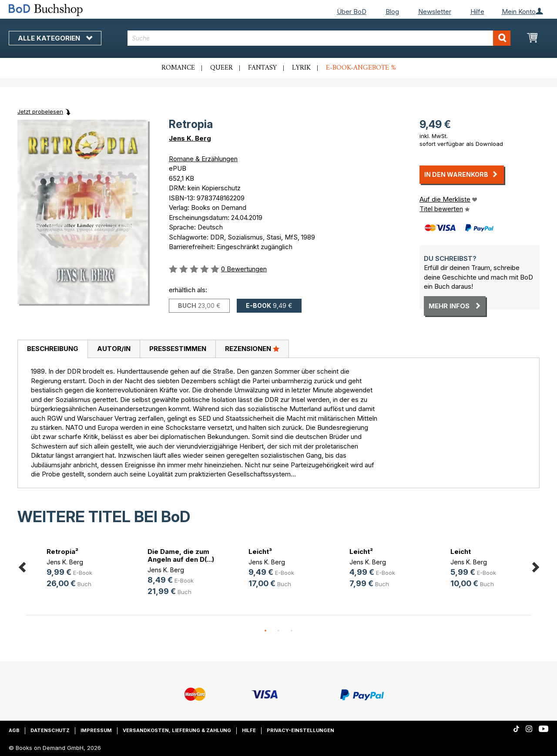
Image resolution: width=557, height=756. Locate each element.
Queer (221, 68)
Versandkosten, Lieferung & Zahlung (177, 730)
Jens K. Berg (190, 138)
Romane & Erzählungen (203, 159)
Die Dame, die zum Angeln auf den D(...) (181, 555)
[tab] (52, 349)
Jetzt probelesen (40, 111)
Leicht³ (260, 552)
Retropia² (62, 552)
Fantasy (262, 68)
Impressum (96, 730)
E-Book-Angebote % (361, 68)
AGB (14, 730)
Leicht (461, 552)
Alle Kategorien (55, 38)
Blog (392, 12)
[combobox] (319, 38)
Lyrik (301, 68)
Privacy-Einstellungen (300, 730)
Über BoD (352, 12)
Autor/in (114, 349)
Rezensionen (252, 348)
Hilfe (477, 12)
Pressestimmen (178, 349)
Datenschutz (50, 730)
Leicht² (361, 552)
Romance (178, 68)
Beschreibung (53, 349)
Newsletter (435, 12)
